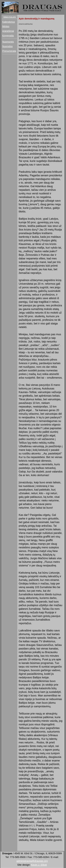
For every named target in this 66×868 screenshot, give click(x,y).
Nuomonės (8, 42)
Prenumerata (9, 51)
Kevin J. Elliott (39, 865)
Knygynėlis (8, 35)
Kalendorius (9, 22)
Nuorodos (8, 46)
